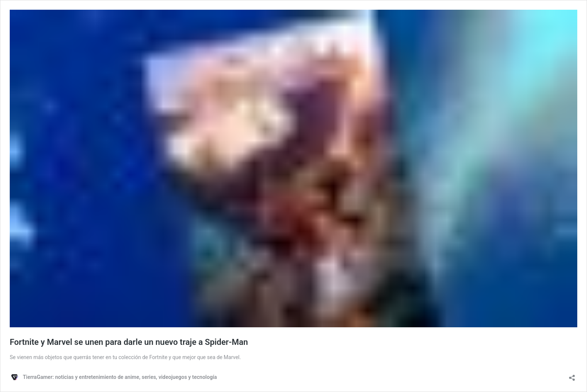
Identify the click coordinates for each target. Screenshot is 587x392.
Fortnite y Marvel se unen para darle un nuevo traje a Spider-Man (129, 342)
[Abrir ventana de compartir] (572, 375)
